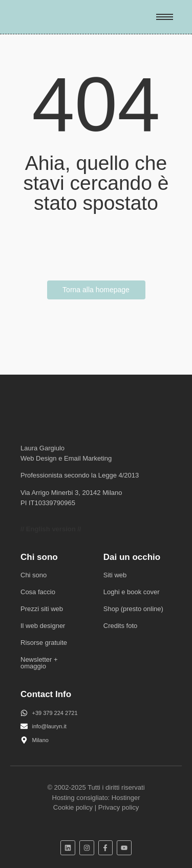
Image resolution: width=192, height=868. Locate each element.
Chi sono (34, 575)
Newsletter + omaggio (39, 663)
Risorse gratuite (44, 643)
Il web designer (43, 626)
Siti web (115, 575)
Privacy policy (119, 807)
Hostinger (126, 798)
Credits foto (120, 626)
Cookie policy (73, 807)
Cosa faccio (38, 592)
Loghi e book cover (132, 592)
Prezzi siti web (42, 609)
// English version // (51, 529)
